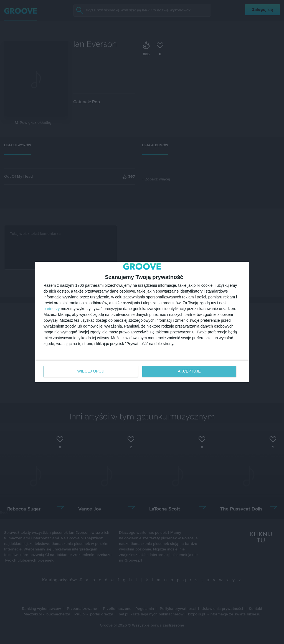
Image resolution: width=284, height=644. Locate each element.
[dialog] (142, 322)
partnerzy (52, 309)
